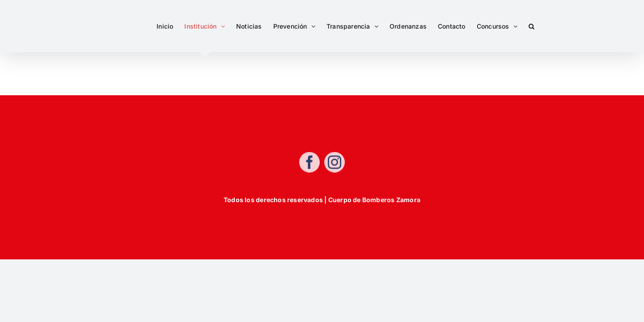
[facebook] (309, 163)
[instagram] (335, 163)
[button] (543, 26)
